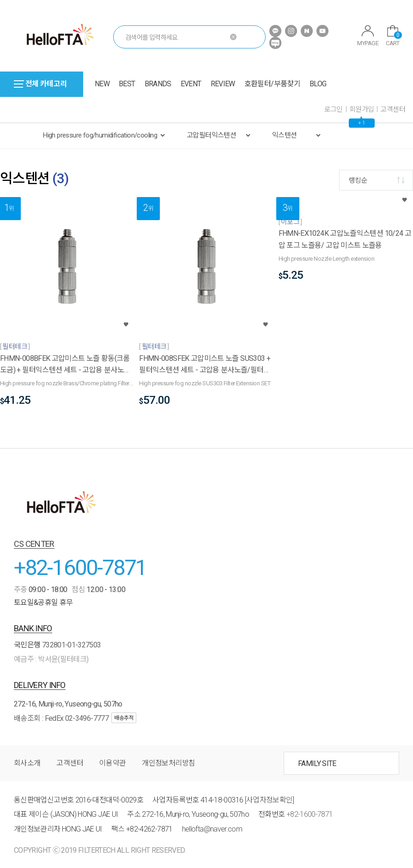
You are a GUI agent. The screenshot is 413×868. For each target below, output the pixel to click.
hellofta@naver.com (212, 829)
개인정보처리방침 (168, 763)
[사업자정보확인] (270, 800)
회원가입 (362, 109)
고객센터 (393, 109)
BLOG (318, 84)
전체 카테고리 (40, 84)
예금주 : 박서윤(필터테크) (51, 659)
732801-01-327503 (72, 645)
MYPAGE (368, 36)
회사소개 (27, 763)
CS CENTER (34, 544)
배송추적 (124, 718)
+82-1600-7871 (80, 567)
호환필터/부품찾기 (272, 84)
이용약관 (112, 763)
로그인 (334, 109)
